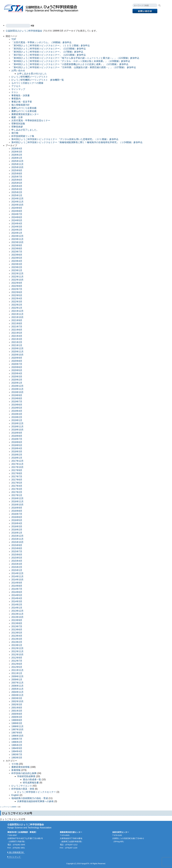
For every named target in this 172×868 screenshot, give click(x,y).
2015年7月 (17, 551)
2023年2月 (17, 267)
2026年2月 (17, 155)
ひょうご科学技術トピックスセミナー (36, 792)
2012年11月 (17, 651)
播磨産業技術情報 (21, 767)
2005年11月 (17, 689)
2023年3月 (17, 264)
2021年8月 (17, 323)
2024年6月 (17, 217)
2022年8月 (17, 286)
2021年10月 (17, 317)
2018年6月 (17, 442)
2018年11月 (17, 427)
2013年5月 (17, 633)
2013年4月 (17, 636)
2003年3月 (17, 698)
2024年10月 (17, 205)
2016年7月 (17, 514)
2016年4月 (17, 523)
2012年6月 (17, 664)
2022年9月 (17, 283)
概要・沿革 (17, 117)
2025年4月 (17, 186)
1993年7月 (17, 754)
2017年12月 (17, 461)
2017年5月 (17, 483)
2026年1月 (17, 158)
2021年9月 (17, 320)
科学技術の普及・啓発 (23, 789)
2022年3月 (17, 302)
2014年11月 (17, 576)
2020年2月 (17, 380)
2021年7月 (17, 327)
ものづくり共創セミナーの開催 (27, 83)
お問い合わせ (18, 70)
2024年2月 (17, 230)
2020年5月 (17, 370)
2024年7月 (17, 214)
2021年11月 (17, 314)
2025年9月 (17, 170)
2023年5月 (17, 258)
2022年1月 (17, 308)
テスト (15, 92)
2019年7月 (17, 402)
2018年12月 (17, 423)
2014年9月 (17, 583)
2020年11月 (17, 352)
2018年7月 (17, 439)
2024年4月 (17, 224)
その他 (15, 764)
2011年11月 (17, 670)
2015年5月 (17, 558)
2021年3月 (17, 339)
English (143, 18)
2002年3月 (17, 705)
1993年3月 (17, 758)
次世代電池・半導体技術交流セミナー (31, 120)
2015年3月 (17, 564)
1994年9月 (17, 748)
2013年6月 (17, 630)
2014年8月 (17, 586)
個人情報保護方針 (21, 105)
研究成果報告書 (31, 783)
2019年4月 (17, 411)
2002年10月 (17, 701)
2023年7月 (17, 252)
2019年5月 (17, 408)
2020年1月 (17, 383)
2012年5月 (17, 667)
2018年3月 (17, 452)
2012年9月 (17, 658)
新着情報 (16, 770)
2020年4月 (17, 373)
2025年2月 (17, 192)
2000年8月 (17, 714)
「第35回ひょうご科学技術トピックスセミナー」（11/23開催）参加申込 (49, 49)
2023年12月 (17, 236)
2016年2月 (17, 530)
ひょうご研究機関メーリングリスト (30, 77)
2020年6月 (17, 367)
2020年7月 (17, 364)
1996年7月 (17, 739)
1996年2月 (17, 742)
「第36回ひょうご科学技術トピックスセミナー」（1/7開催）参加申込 (47, 52)
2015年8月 (17, 548)
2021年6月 (17, 330)
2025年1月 (17, 195)
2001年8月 (17, 708)
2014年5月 (17, 595)
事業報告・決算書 (21, 95)
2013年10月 (17, 617)
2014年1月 (17, 608)
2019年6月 (17, 405)
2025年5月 (17, 183)
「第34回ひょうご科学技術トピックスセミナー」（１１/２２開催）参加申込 (51, 46)
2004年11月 (17, 692)
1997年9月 (17, 733)
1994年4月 (17, 751)
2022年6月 (17, 292)
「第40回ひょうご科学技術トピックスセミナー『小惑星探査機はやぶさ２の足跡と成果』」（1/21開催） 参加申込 (70, 64)
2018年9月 (17, 433)
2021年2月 (17, 342)
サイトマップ (18, 89)
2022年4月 (17, 298)
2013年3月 (17, 639)
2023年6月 (17, 255)
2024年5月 (17, 220)
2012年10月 (17, 655)
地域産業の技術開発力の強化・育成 (30, 798)
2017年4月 (17, 486)
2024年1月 (17, 233)
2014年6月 (17, 592)
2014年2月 (17, 605)
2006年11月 (17, 686)
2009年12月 (17, 676)
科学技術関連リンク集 (23, 136)
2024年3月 (17, 227)
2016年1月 (17, 533)
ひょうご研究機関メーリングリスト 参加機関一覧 (38, 80)
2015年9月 (17, 545)
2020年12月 (17, 348)
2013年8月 (17, 623)
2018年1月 (17, 458)
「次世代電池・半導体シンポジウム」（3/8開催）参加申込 (41, 42)
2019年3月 (17, 414)
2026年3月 (17, 152)
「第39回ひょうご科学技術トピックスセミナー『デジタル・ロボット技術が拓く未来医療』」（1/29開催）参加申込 (71, 61)
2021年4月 (17, 336)
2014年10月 (17, 580)
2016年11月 (17, 502)
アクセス (129, 18)
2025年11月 (17, 164)
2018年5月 (17, 445)
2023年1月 (17, 270)
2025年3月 (17, 189)
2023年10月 (17, 242)
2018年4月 (17, 448)
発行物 (95, 18)
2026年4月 (17, 149)
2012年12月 (17, 648)
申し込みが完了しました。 (25, 130)
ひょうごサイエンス (22, 786)
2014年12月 (17, 573)
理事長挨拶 (17, 127)
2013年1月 (17, 645)
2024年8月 (17, 211)
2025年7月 (17, 177)
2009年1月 (17, 680)
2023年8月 (17, 249)
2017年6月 (17, 480)
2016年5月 (17, 520)
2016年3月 (17, 526)
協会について (111, 18)
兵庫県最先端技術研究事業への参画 (35, 801)
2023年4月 (17, 261)
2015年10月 (17, 542)
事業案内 (22, 18)
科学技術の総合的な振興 (24, 773)
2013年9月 (17, 620)
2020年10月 (17, 355)
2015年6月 (17, 555)
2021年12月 (17, 311)
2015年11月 (17, 539)
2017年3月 (17, 489)
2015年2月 (17, 567)
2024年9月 (17, 208)
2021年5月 (17, 333)
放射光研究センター (76, 18)
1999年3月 (17, 723)
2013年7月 (17, 626)
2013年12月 (17, 611)
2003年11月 (17, 695)
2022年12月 (17, 274)
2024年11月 (17, 202)
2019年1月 (17, 420)
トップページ (5, 807)
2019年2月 (17, 417)
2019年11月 (17, 389)
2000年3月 (17, 717)
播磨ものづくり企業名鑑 (24, 108)
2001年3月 (17, 711)
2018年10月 (17, 430)
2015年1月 (17, 570)
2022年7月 (17, 289)
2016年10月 (17, 505)
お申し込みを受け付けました (32, 74)
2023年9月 (17, 245)
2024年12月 (17, 199)
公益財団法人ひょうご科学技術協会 (42, 7)
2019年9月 (17, 395)
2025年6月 (17, 180)
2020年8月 (17, 361)
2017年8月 (17, 473)
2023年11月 (17, 239)
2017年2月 (17, 492)
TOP (9, 18)
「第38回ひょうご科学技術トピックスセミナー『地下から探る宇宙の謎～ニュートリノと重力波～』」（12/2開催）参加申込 (75, 58)
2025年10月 (17, 167)
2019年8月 (17, 398)
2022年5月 (17, 295)
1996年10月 (17, 736)
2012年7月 (17, 661)
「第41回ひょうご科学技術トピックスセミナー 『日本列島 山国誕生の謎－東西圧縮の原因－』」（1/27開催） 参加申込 (74, 67)
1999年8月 (17, 720)
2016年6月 (17, 517)
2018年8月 (17, 436)
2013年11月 (17, 614)
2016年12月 (17, 498)
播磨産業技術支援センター (46, 18)
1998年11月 (17, 726)
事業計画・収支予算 (22, 102)
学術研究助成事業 (26, 776)
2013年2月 (17, 642)
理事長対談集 (18, 124)
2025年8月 (17, 174)
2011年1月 (17, 673)
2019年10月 (17, 392)
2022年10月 (17, 280)
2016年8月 (17, 511)
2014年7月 (17, 589)
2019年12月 (17, 386)
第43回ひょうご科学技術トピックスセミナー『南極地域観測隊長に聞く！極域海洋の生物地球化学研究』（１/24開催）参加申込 (77, 142)
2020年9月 (17, 358)
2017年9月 (17, 470)
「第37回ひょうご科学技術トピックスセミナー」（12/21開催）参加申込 (49, 55)
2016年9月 (17, 508)
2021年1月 (17, 345)
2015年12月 (17, 536)
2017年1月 (17, 495)
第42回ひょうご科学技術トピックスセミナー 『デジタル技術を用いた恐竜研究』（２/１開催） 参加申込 (65, 139)
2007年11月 (17, 683)
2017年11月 (17, 464)
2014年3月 (17, 601)
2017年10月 (17, 467)
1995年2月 (17, 745)
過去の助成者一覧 (32, 779)
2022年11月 (17, 277)
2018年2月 (17, 455)
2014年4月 (17, 598)
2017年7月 (17, 477)
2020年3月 (17, 377)
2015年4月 (17, 561)
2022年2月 (17, 305)
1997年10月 (17, 730)
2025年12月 (17, 161)
